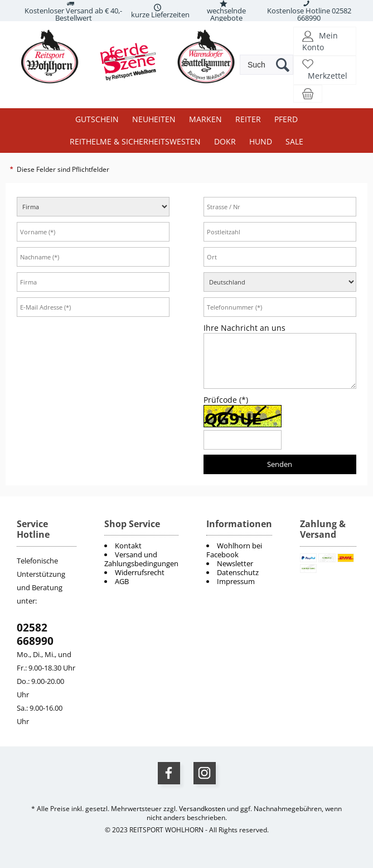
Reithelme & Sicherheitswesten (135, 141)
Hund (261, 141)
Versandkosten (202, 809)
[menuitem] (239, 550)
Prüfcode (227, 400)
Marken (205, 119)
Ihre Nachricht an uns (246, 328)
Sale (294, 141)
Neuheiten (154, 119)
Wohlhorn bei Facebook (234, 550)
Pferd (286, 119)
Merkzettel (328, 76)
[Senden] (280, 464)
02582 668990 (35, 634)
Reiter (248, 119)
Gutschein (97, 119)
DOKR (225, 141)
